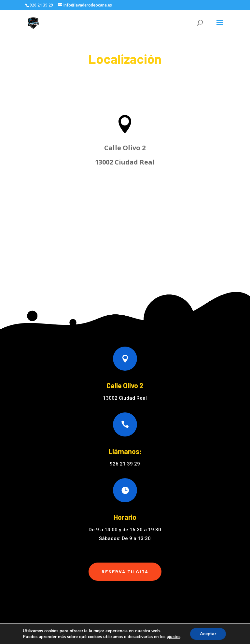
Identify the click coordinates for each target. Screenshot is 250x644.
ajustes (174, 637)
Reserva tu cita (125, 572)
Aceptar (208, 634)
